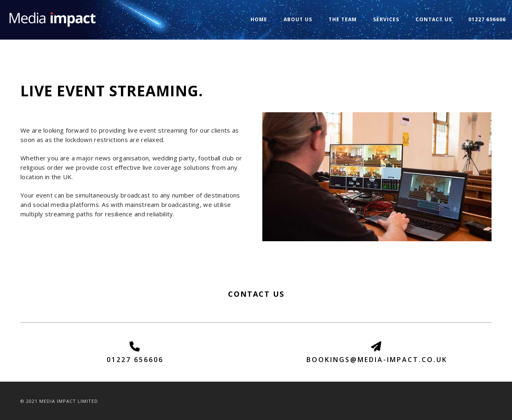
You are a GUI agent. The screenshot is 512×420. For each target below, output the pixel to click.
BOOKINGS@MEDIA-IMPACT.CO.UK (377, 360)
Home (259, 19)
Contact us (434, 19)
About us (298, 19)
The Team (343, 19)
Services (386, 19)
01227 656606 (487, 19)
